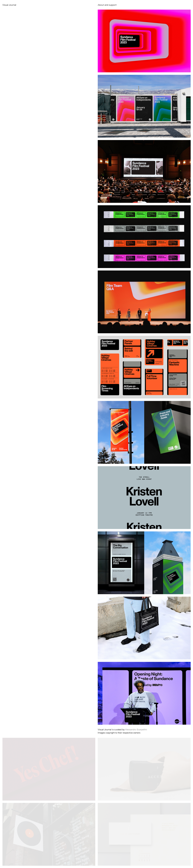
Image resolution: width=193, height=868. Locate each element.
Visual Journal (9, 5)
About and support (107, 5)
